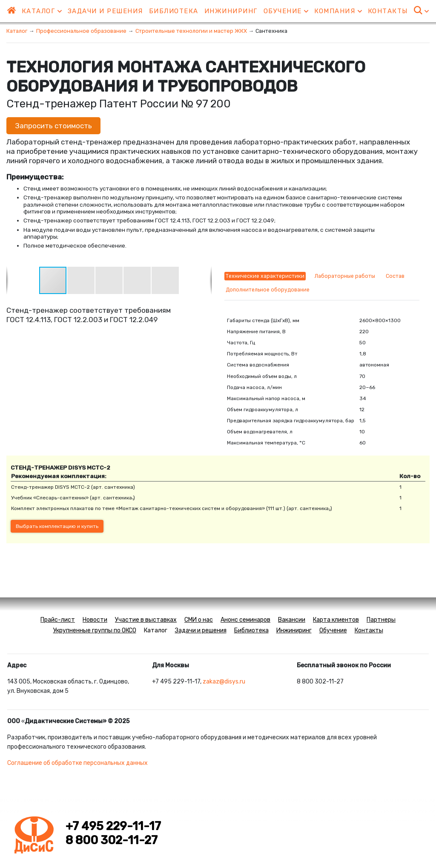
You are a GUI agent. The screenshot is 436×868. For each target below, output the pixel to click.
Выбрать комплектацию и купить (57, 526)
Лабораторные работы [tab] (345, 276)
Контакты (388, 11)
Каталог (42, 11)
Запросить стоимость (53, 126)
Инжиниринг (231, 11)
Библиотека (174, 11)
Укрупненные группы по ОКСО (95, 630)
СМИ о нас (199, 620)
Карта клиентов (336, 620)
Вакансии (292, 620)
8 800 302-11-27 (112, 840)
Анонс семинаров (245, 620)
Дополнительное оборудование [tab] (268, 290)
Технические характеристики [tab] (265, 276)
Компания (338, 11)
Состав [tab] (395, 276)
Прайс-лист (58, 620)
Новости (95, 620)
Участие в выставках (146, 620)
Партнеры (381, 620)
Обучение (286, 11)
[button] (81, 280)
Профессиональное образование (81, 31)
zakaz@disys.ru (224, 682)
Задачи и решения (105, 11)
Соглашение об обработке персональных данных (77, 763)
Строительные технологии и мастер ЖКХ (191, 31)
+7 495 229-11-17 (113, 826)
